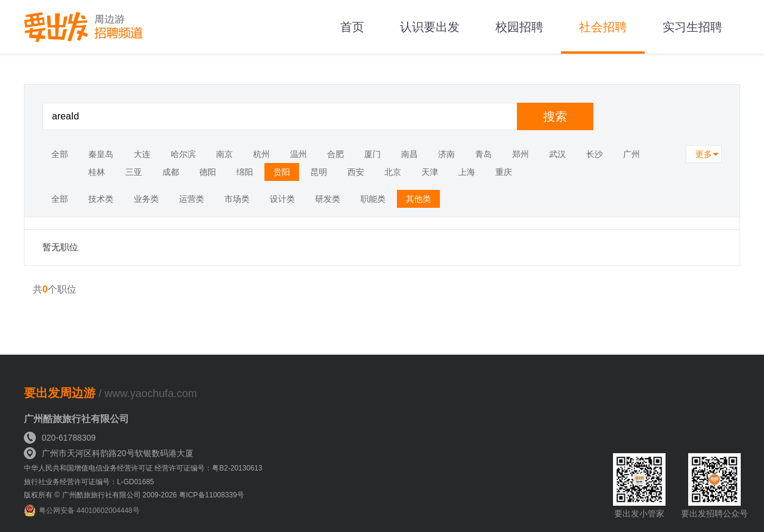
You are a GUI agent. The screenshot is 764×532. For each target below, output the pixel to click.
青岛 (483, 154)
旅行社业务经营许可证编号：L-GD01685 (89, 482)
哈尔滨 (183, 154)
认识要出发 (430, 27)
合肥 (335, 154)
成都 (171, 172)
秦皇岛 (101, 154)
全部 (60, 154)
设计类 (282, 199)
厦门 (372, 154)
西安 (356, 172)
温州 (298, 154)
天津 (430, 172)
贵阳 (282, 172)
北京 (393, 172)
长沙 (594, 154)
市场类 (237, 199)
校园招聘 (519, 27)
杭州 (261, 154)
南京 (224, 154)
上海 (467, 172)
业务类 (146, 199)
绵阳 (245, 172)
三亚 (134, 172)
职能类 (373, 199)
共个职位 (55, 289)
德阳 (208, 172)
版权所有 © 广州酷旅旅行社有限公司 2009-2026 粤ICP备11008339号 (134, 495)
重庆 (504, 172)
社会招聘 (603, 27)
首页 (352, 27)
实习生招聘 (692, 27)
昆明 (319, 172)
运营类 (192, 199)
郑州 (520, 154)
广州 (631, 154)
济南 (446, 154)
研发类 (328, 199)
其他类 (418, 199)
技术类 (101, 199)
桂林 (97, 172)
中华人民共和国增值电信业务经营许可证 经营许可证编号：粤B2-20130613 (143, 468)
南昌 (409, 154)
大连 (142, 154)
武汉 (557, 154)
